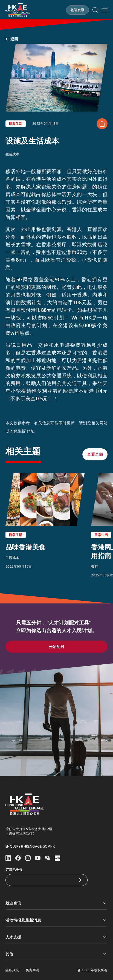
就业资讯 (57, 903)
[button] (77, 10)
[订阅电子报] (42, 880)
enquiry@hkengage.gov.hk (30, 846)
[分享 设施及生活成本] (102, 124)
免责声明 (33, 970)
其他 (57, 954)
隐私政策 (12, 970)
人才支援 (57, 937)
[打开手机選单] (105, 10)
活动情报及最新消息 (57, 920)
